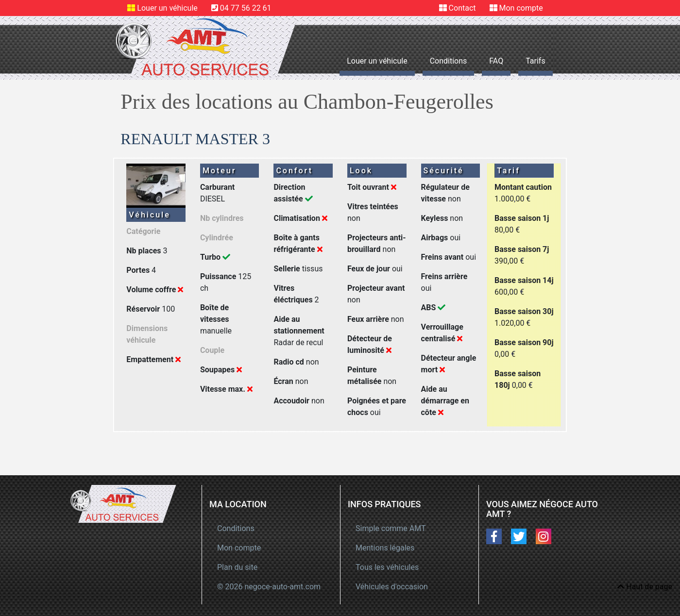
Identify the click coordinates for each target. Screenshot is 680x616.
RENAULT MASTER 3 (195, 139)
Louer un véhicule (167, 8)
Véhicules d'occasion (392, 587)
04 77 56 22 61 (246, 8)
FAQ (496, 61)
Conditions (449, 61)
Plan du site (237, 567)
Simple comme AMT (391, 528)
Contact (462, 8)
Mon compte (521, 8)
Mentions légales (385, 548)
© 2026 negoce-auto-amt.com (269, 587)
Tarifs (535, 61)
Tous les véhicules (387, 567)
